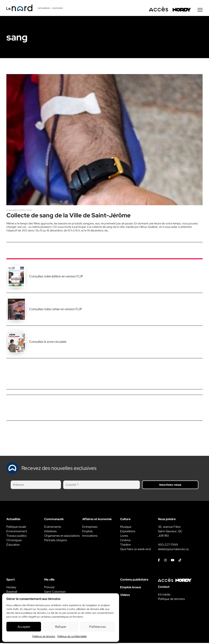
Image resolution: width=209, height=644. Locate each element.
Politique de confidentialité (72, 636)
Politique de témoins (44, 636)
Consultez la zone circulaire (48, 343)
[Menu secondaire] (200, 10)
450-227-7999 (168, 546)
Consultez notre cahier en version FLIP (56, 310)
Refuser (61, 627)
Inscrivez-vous (170, 486)
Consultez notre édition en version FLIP (56, 277)
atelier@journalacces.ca (173, 550)
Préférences (97, 627)
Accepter (24, 627)
